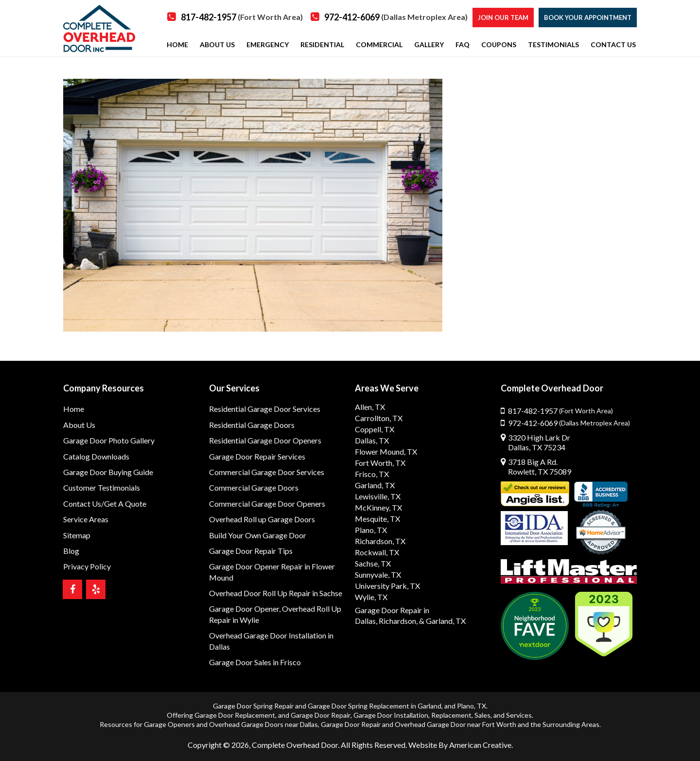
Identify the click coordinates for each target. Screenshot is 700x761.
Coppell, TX (375, 429)
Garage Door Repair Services (257, 456)
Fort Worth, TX (380, 463)
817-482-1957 (242, 17)
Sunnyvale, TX (378, 575)
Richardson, (398, 621)
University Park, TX (387, 586)
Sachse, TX (373, 563)
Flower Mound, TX (386, 451)
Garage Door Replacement (235, 715)
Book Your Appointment (588, 18)
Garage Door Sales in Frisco (255, 662)
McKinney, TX (378, 507)
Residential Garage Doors (252, 425)
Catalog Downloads (96, 456)
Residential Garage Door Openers (265, 440)
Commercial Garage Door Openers (267, 504)
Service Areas (86, 519)
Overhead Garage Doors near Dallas (263, 724)
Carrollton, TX (379, 418)
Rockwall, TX (377, 552)
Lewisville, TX (378, 496)
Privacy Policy (87, 566)
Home (74, 409)
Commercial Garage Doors (254, 487)
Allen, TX (370, 407)
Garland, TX (375, 485)
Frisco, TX (372, 474)
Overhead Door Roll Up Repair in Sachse (276, 593)
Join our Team (503, 18)
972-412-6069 (396, 17)
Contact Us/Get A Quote (105, 504)
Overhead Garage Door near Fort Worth (455, 724)
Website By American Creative (460, 745)
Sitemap (77, 535)
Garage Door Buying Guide (108, 472)
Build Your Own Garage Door (258, 535)
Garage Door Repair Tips (251, 551)
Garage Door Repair (321, 715)
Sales (482, 715)
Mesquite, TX (377, 519)
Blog (71, 551)
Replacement (451, 715)
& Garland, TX (442, 621)
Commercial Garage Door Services (267, 472)
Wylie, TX (371, 597)
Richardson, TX (380, 541)
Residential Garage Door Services (265, 409)
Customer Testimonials (102, 487)
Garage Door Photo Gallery (109, 440)
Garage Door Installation (391, 715)
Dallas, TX (372, 440)
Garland (429, 706)
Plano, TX (371, 530)
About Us (79, 425)
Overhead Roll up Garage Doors (262, 519)
